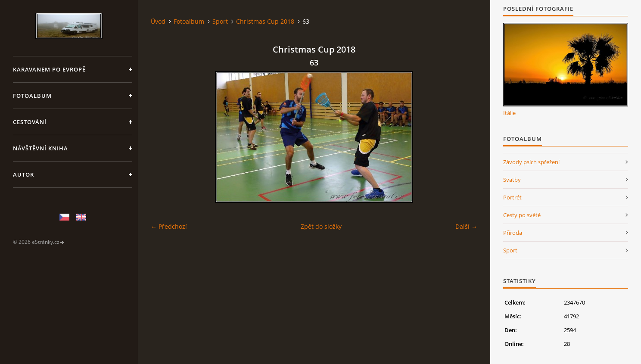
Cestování (30, 122)
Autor (23, 174)
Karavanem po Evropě (49, 69)
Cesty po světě (522, 215)
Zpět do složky (321, 226)
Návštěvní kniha (40, 148)
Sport (220, 21)
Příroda (513, 233)
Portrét (512, 197)
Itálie (509, 113)
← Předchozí (169, 226)
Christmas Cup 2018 (265, 21)
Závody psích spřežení (531, 162)
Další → (466, 226)
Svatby (512, 180)
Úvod (158, 21)
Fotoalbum (32, 96)
